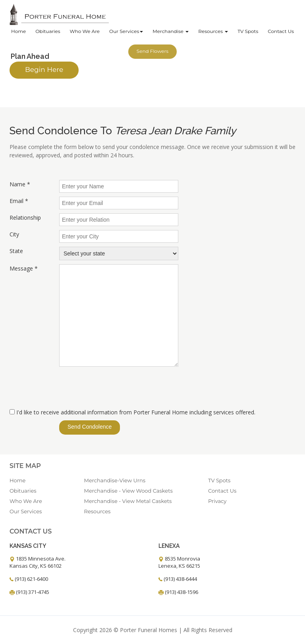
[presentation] (120, 388)
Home (18, 31)
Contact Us (281, 31)
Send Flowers (152, 51)
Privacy (217, 501)
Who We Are (85, 31)
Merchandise (171, 31)
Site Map (25, 466)
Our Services (126, 31)
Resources (213, 31)
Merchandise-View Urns (115, 480)
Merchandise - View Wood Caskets (128, 491)
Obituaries (48, 31)
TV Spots (248, 31)
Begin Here (44, 70)
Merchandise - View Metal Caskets (128, 501)
